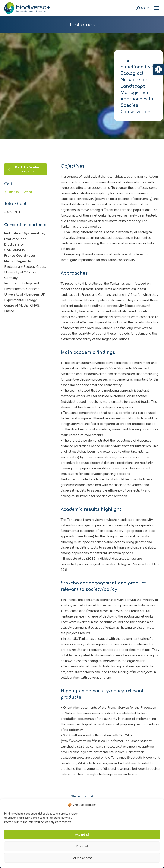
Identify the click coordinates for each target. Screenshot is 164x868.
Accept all (82, 834)
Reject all (82, 846)
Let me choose (82, 858)
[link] (158, 70)
